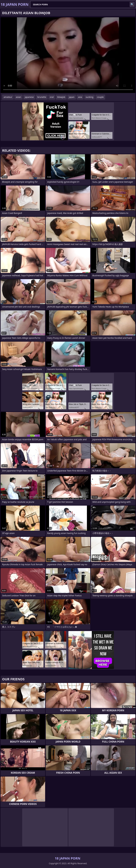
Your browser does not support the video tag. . (68, 55)
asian (18, 97)
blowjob (61, 97)
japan (72, 97)
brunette (42, 97)
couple (100, 97)
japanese (29, 97)
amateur (8, 97)
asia (80, 97)
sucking (90, 97)
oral (52, 97)
